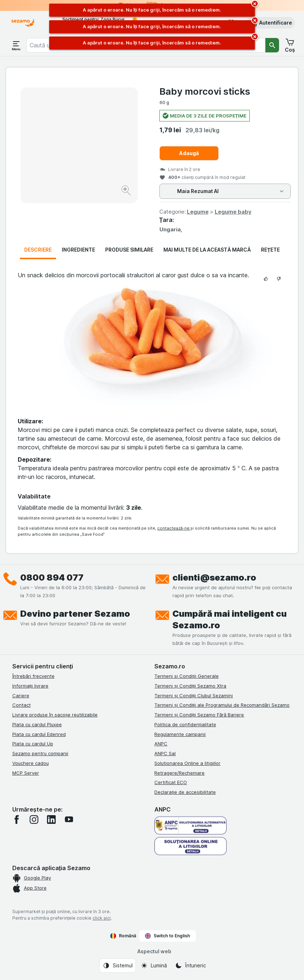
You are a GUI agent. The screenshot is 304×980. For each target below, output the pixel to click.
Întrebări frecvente (33, 676)
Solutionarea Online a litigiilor (187, 763)
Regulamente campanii (180, 734)
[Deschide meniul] (16, 45)
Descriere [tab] (38, 250)
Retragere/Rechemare (179, 773)
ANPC (161, 744)
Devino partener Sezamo (75, 614)
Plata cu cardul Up (33, 744)
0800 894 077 (52, 577)
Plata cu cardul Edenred (39, 734)
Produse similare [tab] (129, 250)
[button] (271, 23)
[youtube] (69, 819)
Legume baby (233, 212)
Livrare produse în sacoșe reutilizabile (55, 715)
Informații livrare (31, 686)
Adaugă (189, 153)
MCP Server (26, 773)
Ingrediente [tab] (78, 250)
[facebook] (17, 819)
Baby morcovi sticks (205, 91)
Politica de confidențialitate (185, 724)
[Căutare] (272, 45)
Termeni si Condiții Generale (187, 676)
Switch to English (168, 936)
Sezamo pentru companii (40, 753)
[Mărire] (127, 191)
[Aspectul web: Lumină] (154, 966)
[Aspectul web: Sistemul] (118, 966)
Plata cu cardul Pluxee (37, 724)
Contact (22, 705)
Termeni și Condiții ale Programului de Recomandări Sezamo (222, 705)
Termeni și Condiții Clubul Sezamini (194, 696)
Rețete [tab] (270, 250)
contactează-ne (174, 528)
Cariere (21, 696)
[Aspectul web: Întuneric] (190, 966)
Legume (198, 212)
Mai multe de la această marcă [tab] (207, 250)
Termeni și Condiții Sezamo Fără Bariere (199, 715)
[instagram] (34, 819)
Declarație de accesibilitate (185, 792)
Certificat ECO (171, 782)
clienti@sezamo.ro (214, 577)
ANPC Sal (165, 753)
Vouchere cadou (31, 763)
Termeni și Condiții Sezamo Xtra (190, 686)
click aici (102, 918)
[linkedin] (51, 819)
